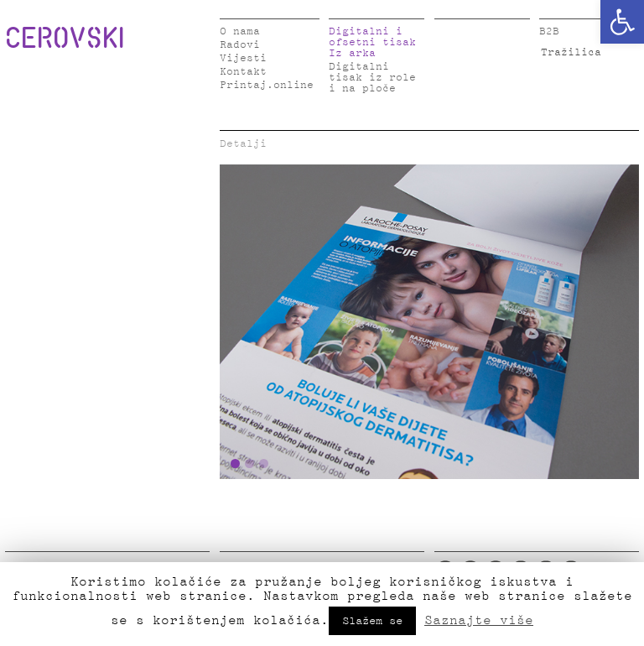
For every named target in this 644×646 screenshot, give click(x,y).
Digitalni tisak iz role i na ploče (372, 78)
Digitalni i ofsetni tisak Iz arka (372, 42)
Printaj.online (267, 85)
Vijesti (243, 58)
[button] (622, 22)
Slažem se (372, 621)
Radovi (240, 45)
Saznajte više (479, 620)
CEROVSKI (65, 37)
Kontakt (243, 72)
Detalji (243, 144)
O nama (240, 31)
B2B (549, 31)
